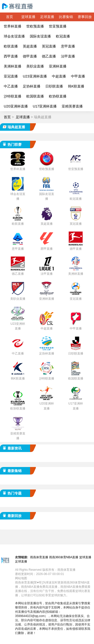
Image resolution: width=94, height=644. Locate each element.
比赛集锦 (66, 17)
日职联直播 (54, 86)
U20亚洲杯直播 (16, 106)
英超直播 (30, 46)
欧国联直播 (35, 96)
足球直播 (47, 17)
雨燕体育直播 (39, 557)
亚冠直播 (11, 76)
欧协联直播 (58, 96)
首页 (10, 17)
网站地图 (21, 578)
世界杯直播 (13, 26)
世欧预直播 (35, 26)
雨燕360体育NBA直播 (64, 557)
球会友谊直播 (14, 36)
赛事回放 (85, 17)
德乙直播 (49, 56)
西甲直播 (11, 56)
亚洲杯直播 (58, 66)
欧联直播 (11, 46)
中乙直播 (11, 86)
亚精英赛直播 (72, 106)
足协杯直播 (32, 86)
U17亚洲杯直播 (45, 106)
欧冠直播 (63, 36)
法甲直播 (68, 56)
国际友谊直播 (40, 36)
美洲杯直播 (13, 66)
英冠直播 (49, 46)
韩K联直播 (76, 86)
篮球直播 (28, 17)
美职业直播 (35, 66)
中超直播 (59, 76)
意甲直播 (68, 46)
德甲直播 (30, 56)
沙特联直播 (13, 96)
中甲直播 (78, 76)
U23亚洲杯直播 (35, 76)
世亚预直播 (58, 26)
